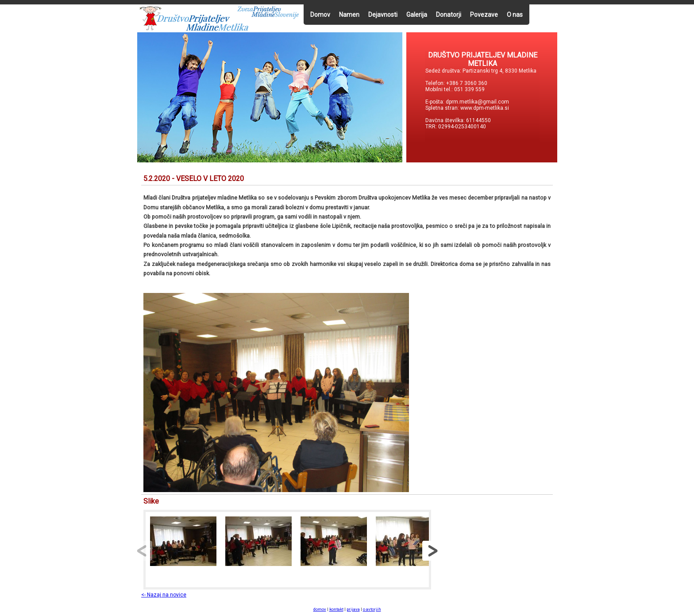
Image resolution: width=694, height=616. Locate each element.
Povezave (484, 15)
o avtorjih (372, 609)
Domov (320, 15)
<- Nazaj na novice (164, 595)
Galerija (417, 15)
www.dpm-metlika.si (485, 108)
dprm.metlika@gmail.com (477, 102)
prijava (353, 609)
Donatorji (449, 15)
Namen (349, 15)
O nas (515, 15)
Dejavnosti (383, 15)
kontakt (336, 609)
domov (320, 609)
